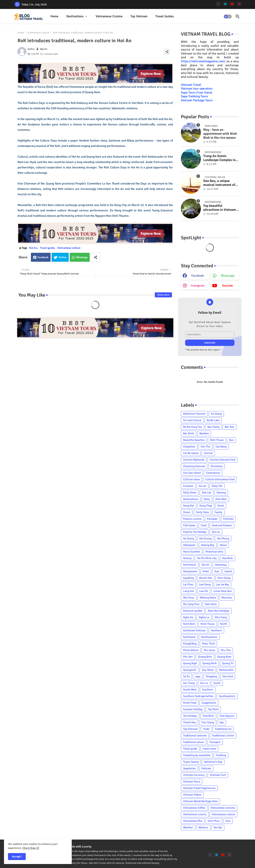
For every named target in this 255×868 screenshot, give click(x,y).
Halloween (189, 545)
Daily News (190, 493)
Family (218, 512)
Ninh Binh (189, 624)
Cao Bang (221, 447)
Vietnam (206, 768)
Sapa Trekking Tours (194, 96)
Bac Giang (213, 427)
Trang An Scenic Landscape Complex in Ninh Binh (219, 158)
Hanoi (223, 545)
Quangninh (190, 670)
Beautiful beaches (194, 440)
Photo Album (191, 650)
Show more (163, 295)
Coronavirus (213, 473)
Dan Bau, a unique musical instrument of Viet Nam (219, 183)
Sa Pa (186, 676)
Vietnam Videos (192, 795)
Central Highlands (194, 460)
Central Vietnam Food (223, 460)
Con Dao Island (192, 473)
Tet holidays (190, 716)
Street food (190, 703)
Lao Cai (204, 591)
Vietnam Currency (194, 775)
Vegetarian (189, 768)
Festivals (228, 519)
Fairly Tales (202, 512)
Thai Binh (208, 716)
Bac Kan (229, 427)
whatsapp (228, 276)
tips (222, 722)
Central (208, 453)
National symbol (193, 611)
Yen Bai (218, 827)
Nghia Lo (204, 617)
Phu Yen (188, 657)
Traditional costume (195, 736)
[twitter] (225, 4)
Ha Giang (188, 538)
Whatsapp (82, 257)
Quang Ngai (190, 663)
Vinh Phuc (214, 821)
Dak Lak (206, 493)
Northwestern (209, 637)
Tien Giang (208, 722)
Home (54, 16)
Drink (221, 506)
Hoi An (33, 248)
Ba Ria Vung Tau (193, 427)
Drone (187, 512)
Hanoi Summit (192, 552)
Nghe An (188, 617)
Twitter (62, 257)
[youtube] (232, 4)
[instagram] (239, 4)
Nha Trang (221, 617)
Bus (231, 440)
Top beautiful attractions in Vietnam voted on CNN (220, 208)
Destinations (75, 16)
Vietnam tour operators (197, 89)
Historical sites (214, 552)
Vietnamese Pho (193, 821)
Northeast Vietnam (194, 630)
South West (190, 690)
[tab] (54, 16)
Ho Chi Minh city (207, 558)
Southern (208, 690)
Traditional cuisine (223, 736)
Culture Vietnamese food (220, 479)
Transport (215, 742)
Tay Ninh (213, 709)
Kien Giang (224, 578)
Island (228, 571)
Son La (204, 683)
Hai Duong (205, 538)
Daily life (217, 486)
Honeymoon (190, 571)
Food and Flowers (222, 525)
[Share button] (95, 257)
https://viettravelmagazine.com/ (203, 61)
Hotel (206, 571)
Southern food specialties (198, 696)
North (224, 624)
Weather (188, 827)
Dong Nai (189, 506)
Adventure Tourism (194, 414)
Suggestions (209, 703)
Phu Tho (226, 650)
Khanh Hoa (206, 578)
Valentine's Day (213, 762)
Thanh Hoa (189, 722)
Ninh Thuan (208, 624)
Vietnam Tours (192, 782)
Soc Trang (189, 683)
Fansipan (212, 519)
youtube (227, 286)
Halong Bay (208, 545)
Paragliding (190, 644)
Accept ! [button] (17, 857)
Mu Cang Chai (191, 604)
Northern (216, 630)
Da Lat (202, 486)
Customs (188, 486)
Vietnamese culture (39, 33)
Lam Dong (205, 584)
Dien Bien (221, 499)
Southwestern (227, 696)
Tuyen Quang (191, 762)
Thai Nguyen (227, 716)
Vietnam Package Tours (197, 100)
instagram (198, 286)
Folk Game (189, 525)
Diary (207, 499)
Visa (228, 821)
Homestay (221, 565)
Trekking (221, 755)
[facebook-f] (218, 4)
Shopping (211, 676)
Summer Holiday (193, 709)
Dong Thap (206, 506)
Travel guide (47, 248)
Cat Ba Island (191, 453)
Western (203, 827)
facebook (198, 276)
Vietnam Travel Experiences (199, 788)
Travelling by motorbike (197, 755)
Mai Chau (189, 598)
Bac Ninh (189, 433)
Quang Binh (205, 657)
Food (204, 525)
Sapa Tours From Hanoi (197, 93)
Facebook (43, 257)
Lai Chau (188, 584)
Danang (221, 493)
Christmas (217, 466)
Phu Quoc (210, 650)
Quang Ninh (210, 663)
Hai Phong (223, 538)
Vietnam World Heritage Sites (200, 801)
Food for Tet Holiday (195, 532)
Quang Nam (224, 657)
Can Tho (205, 447)
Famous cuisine (192, 519)
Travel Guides (165, 16)
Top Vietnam (139, 16)
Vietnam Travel (191, 85)
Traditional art (223, 729)
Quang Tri (228, 663)
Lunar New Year (223, 591)
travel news (209, 749)
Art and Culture (192, 420)
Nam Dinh (211, 604)
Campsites (189, 447)
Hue (217, 571)
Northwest (189, 637)
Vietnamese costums (223, 808)
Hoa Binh (228, 558)
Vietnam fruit (218, 775)
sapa (198, 676)
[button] (228, 17)
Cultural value (191, 479)
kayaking (188, 578)
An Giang (216, 414)
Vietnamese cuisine (109, 16)
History (187, 558)
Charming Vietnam (194, 466)
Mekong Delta (208, 598)
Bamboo (204, 433)
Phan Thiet (208, 644)
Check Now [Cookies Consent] (29, 848)
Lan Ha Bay (223, 584)
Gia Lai (216, 532)
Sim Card (228, 676)
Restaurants (226, 670)
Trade (206, 729)
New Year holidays (219, 611)
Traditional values (194, 742)
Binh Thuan (217, 440)
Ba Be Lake (213, 420)
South (217, 683)
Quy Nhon (208, 670)
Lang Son (189, 591)
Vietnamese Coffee (194, 808)
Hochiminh (190, 565)
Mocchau (227, 598)
